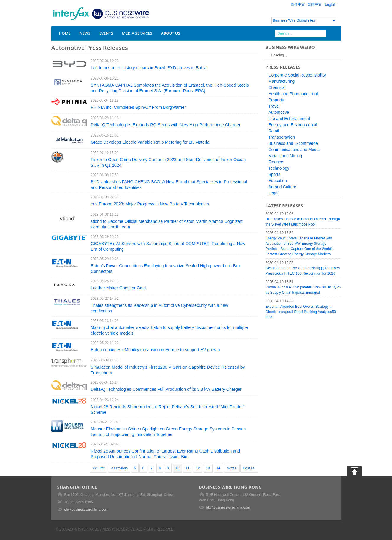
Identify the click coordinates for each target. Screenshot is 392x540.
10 (177, 468)
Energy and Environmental (293, 125)
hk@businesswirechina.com (228, 507)
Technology (279, 168)
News (85, 33)
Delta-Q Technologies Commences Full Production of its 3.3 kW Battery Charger (166, 389)
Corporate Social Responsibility (297, 75)
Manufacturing (282, 81)
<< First (99, 468)
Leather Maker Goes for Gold (118, 288)
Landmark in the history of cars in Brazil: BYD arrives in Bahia (149, 68)
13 (208, 468)
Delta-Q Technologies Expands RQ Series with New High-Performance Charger (166, 125)
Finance (276, 162)
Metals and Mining (285, 156)
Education (278, 181)
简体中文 (298, 4)
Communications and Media (294, 150)
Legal (274, 193)
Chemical (277, 87)
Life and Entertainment (289, 119)
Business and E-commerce (293, 143)
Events (106, 33)
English (330, 4)
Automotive (279, 112)
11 (187, 468)
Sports (274, 174)
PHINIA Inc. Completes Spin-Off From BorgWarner (138, 107)
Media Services (137, 33)
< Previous (119, 468)
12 (198, 468)
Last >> (249, 468)
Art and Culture (282, 187)
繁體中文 (315, 4)
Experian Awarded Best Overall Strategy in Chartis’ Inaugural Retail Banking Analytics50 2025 (301, 312)
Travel (274, 106)
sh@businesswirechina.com (86, 510)
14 (218, 468)
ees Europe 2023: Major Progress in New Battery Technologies (150, 204)
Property (276, 100)
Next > (232, 468)
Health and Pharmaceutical (293, 94)
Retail (274, 131)
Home (65, 33)
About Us (171, 33)
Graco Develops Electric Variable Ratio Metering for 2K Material (151, 142)
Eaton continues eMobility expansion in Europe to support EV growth (155, 350)
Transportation (282, 137)
